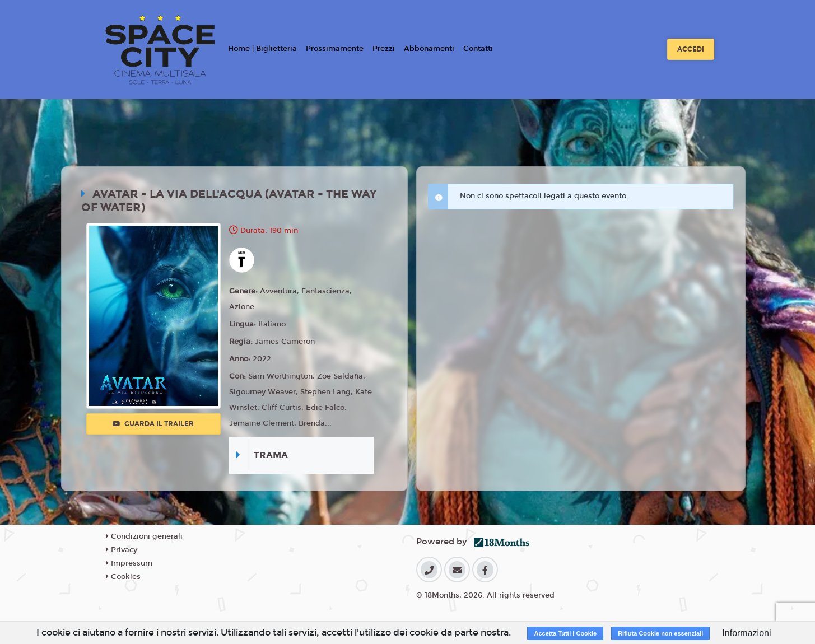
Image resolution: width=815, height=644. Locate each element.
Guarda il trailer (153, 424)
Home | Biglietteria (262, 49)
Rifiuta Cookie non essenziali (660, 633)
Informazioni (746, 633)
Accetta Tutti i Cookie (565, 633)
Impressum (129, 563)
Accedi (691, 49)
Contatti (478, 49)
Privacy (122, 550)
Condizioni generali (144, 536)
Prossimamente (335, 49)
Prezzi (384, 49)
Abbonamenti (429, 49)
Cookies (123, 577)
